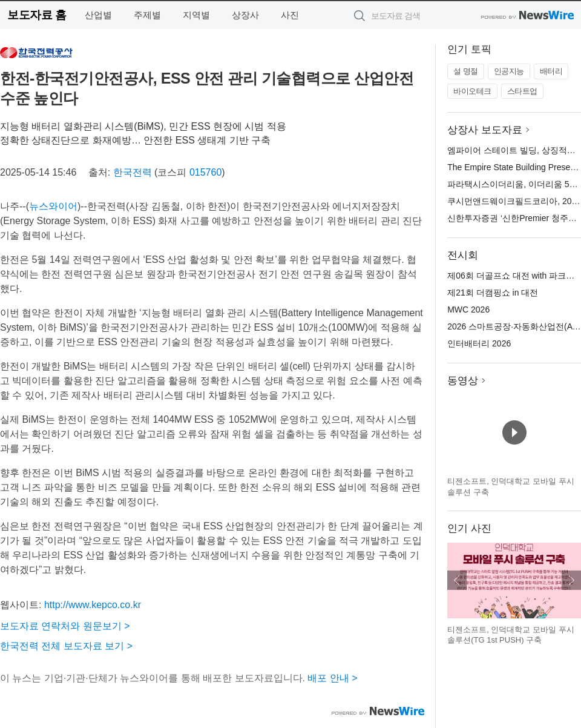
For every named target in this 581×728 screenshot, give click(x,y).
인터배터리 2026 (479, 343)
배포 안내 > (332, 678)
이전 (457, 580)
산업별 (98, 15)
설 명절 (466, 71)
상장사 (245, 15)
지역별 (196, 15)
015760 (205, 172)
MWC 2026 (468, 309)
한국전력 (133, 172)
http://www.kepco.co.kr (93, 605)
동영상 (463, 381)
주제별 (147, 15)
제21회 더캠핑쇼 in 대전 (493, 293)
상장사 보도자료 (485, 130)
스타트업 (522, 91)
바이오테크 (472, 91)
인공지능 (509, 71)
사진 (290, 15)
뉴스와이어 (53, 206)
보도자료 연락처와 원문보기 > (65, 626)
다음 (571, 580)
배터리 (551, 71)
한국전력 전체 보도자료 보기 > (66, 646)
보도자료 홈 (37, 15)
